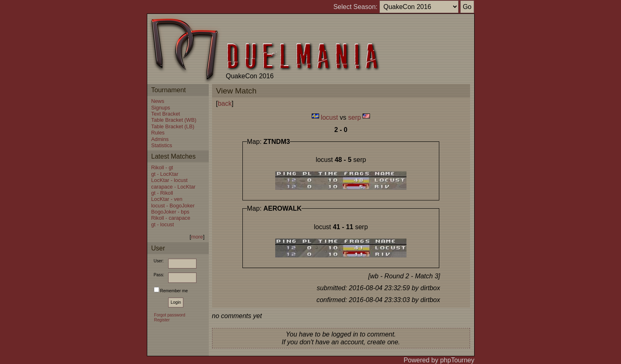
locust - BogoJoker (173, 206)
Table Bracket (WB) (174, 120)
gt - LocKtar (165, 174)
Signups (161, 108)
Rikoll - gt (162, 167)
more (197, 237)
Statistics (162, 145)
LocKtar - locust (170, 180)
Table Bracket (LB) (173, 126)
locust (329, 117)
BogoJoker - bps (170, 212)
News (158, 101)
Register (162, 320)
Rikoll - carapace (171, 218)
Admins (160, 139)
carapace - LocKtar (174, 187)
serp (355, 117)
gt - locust (163, 224)
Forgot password (170, 315)
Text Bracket (166, 114)
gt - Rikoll (162, 193)
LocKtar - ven (167, 199)
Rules (158, 133)
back (225, 104)
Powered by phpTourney (439, 360)
